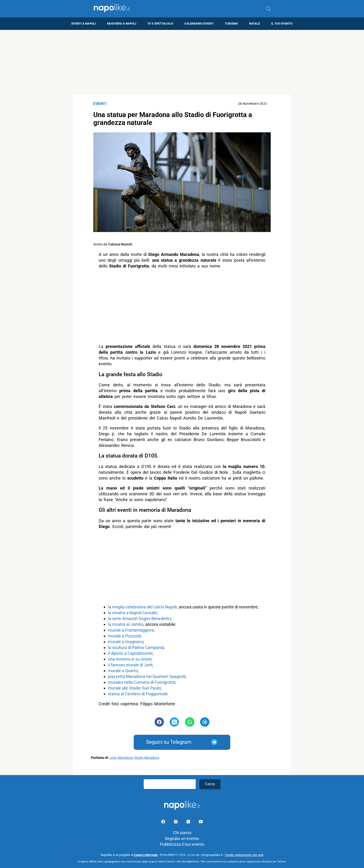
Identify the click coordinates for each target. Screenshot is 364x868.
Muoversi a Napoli (122, 24)
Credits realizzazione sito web (244, 855)
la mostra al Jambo (126, 624)
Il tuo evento (282, 24)
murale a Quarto (123, 671)
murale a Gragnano (126, 642)
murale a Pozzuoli (124, 636)
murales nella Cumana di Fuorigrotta (141, 682)
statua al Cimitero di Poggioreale (138, 694)
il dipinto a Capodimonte (130, 653)
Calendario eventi (199, 24)
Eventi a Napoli (84, 24)
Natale (255, 24)
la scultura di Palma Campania (136, 647)
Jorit (113, 758)
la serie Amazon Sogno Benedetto (139, 618)
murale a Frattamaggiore (131, 630)
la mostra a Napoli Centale (132, 613)
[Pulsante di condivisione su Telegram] (205, 722)
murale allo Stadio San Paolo (134, 688)
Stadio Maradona (147, 758)
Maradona (125, 758)
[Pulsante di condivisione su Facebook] (159, 722)
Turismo (231, 24)
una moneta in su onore (130, 659)
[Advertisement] (182, 62)
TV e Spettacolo (160, 24)
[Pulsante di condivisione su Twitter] (174, 722)
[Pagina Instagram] (176, 822)
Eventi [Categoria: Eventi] (100, 104)
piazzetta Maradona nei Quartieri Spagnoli (147, 676)
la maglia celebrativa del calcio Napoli (142, 607)
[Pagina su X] (189, 822)
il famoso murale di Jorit (130, 665)
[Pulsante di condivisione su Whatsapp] (190, 722)
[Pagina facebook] (164, 822)
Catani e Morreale (146, 855)
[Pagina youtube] (201, 822)
